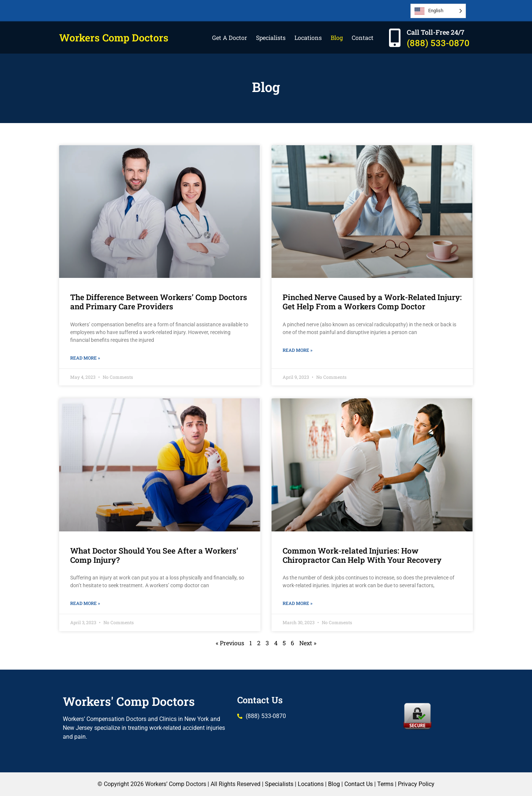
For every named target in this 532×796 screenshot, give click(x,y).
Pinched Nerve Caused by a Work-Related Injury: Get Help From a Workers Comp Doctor (372, 302)
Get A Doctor (230, 38)
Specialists (271, 38)
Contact (363, 38)
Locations (308, 38)
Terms (385, 784)
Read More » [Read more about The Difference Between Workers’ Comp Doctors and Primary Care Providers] (85, 358)
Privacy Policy (416, 784)
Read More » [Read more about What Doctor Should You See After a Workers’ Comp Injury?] (85, 603)
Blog (337, 38)
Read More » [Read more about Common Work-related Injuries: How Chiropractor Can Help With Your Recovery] (298, 603)
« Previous (230, 643)
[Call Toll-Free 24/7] (395, 38)
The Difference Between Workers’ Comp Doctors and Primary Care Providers (159, 302)
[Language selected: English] (438, 11)
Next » (308, 643)
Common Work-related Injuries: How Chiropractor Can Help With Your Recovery (362, 555)
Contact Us (260, 700)
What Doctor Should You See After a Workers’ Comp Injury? (154, 555)
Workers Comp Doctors (114, 38)
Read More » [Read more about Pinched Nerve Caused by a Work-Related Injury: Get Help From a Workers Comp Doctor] (298, 350)
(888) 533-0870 (438, 43)
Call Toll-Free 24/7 (436, 32)
